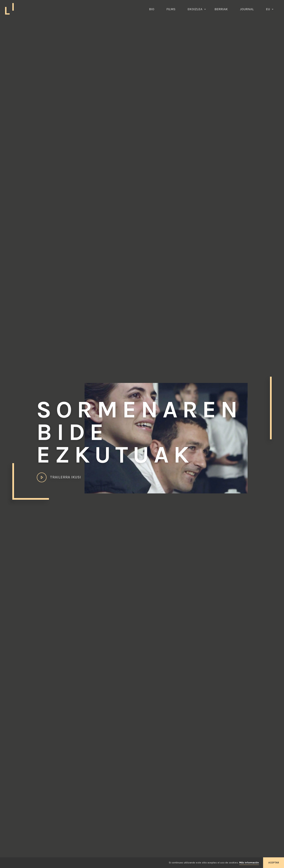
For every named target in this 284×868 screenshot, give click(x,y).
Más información (249, 863)
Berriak (221, 9)
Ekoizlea (195, 9)
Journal (247, 9)
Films (171, 9)
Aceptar (274, 863)
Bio (152, 9)
